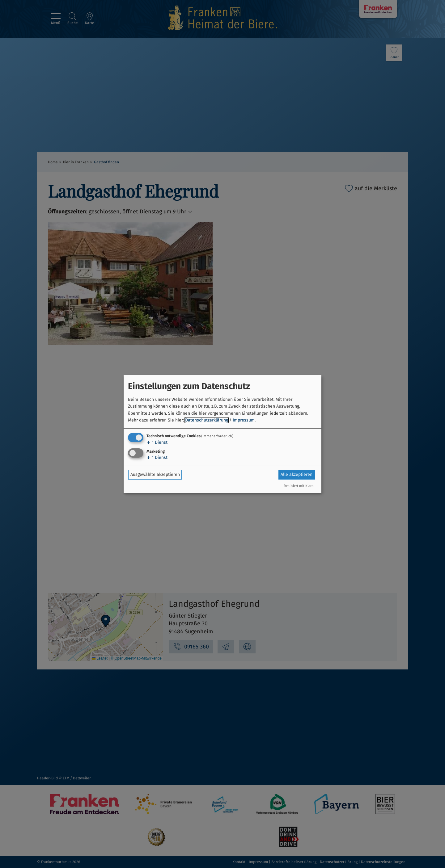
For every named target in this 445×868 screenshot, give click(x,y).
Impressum (244, 420)
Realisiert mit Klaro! (299, 486)
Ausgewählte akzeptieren (155, 474)
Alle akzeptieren (297, 474)
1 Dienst (157, 442)
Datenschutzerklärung (207, 420)
